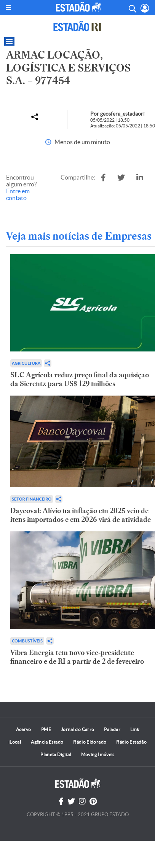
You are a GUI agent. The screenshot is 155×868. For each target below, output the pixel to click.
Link (135, 729)
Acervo (24, 729)
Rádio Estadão (131, 742)
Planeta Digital (56, 754)
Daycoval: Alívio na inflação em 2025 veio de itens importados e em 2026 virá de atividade (81, 515)
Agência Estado (47, 742)
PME (46, 729)
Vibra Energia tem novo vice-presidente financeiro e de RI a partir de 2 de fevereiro (77, 657)
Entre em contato (18, 194)
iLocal (15, 742)
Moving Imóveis (98, 754)
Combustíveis (27, 641)
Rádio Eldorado (90, 742)
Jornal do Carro (77, 729)
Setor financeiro (32, 499)
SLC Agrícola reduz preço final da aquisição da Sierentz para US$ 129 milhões (80, 379)
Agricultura (26, 363)
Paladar (112, 729)
